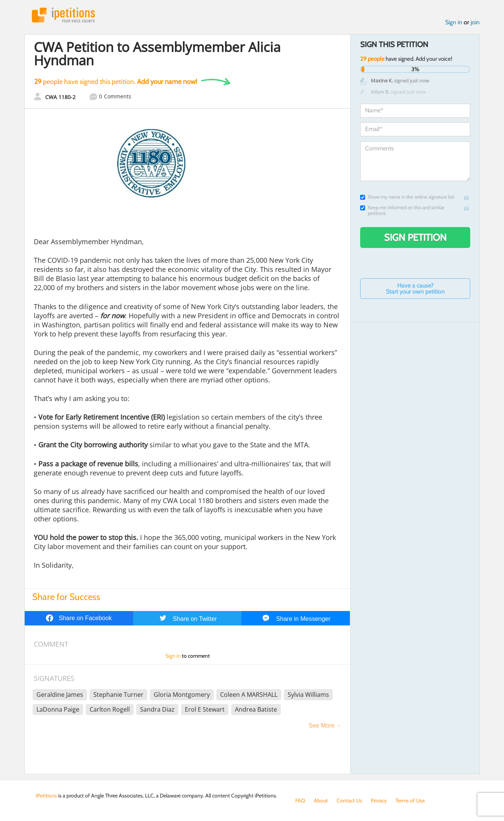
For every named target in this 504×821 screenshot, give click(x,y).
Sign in (454, 22)
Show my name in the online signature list (407, 197)
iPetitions (63, 15)
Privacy (379, 800)
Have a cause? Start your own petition (415, 288)
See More (322, 725)
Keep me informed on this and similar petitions (402, 210)
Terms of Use (410, 800)
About (321, 800)
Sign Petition (415, 237)
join (475, 22)
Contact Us (349, 800)
